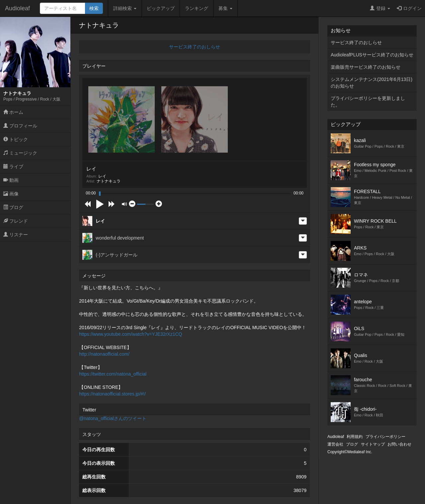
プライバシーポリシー (385, 437)
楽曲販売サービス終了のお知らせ (366, 67)
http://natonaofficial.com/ (104, 354)
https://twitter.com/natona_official (113, 374)
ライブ (13, 167)
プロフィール (20, 126)
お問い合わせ (399, 444)
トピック (16, 139)
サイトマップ (373, 444)
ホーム (13, 112)
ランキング (197, 8)
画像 (11, 194)
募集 (225, 8)
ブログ (13, 207)
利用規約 (355, 437)
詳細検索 (125, 8)
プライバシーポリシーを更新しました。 (368, 102)
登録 (380, 8)
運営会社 (335, 444)
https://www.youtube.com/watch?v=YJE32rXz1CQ (130, 334)
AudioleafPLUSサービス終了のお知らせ (372, 55)
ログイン (409, 8)
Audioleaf (17, 8)
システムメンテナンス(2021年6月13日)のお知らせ (372, 83)
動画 (11, 180)
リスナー (16, 235)
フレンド (16, 221)
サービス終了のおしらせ (195, 47)
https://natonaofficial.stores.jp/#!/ (112, 394)
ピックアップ (161, 8)
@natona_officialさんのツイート (113, 418)
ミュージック (20, 153)
